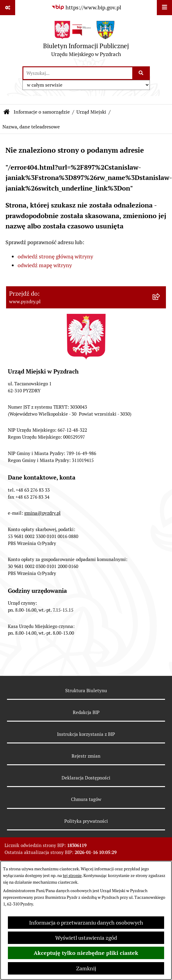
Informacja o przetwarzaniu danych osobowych (86, 923)
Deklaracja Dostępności (86, 778)
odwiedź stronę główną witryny (55, 256)
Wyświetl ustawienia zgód (86, 938)
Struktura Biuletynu (86, 691)
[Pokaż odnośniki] (8, 8)
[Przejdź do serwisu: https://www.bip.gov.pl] (86, 7)
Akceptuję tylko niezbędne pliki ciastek (86, 953)
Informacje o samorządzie (42, 112)
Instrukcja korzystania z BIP (86, 734)
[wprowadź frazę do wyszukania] (78, 73)
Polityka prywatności (86, 821)
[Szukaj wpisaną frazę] (142, 73)
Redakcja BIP (86, 712)
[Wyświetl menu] (164, 8)
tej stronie (72, 875)
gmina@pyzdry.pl (42, 513)
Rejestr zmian (86, 756)
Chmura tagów (86, 799)
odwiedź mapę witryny (45, 265)
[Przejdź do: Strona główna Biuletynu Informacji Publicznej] (7, 112)
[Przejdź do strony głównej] (86, 40)
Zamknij (86, 968)
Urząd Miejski (91, 112)
